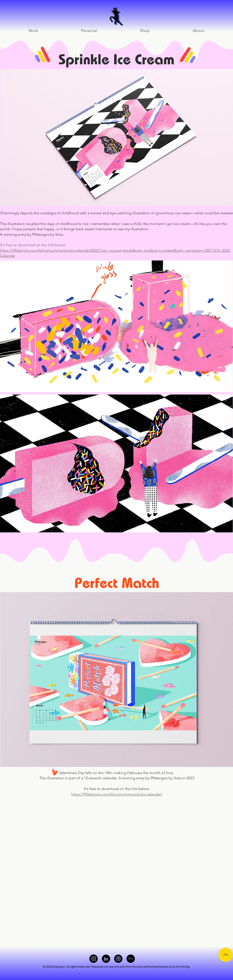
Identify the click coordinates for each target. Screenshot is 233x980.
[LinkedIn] (106, 959)
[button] (89, 31)
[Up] (226, 955)
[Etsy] (131, 959)
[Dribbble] (118, 959)
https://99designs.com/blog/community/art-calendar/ (117, 794)
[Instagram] (94, 959)
